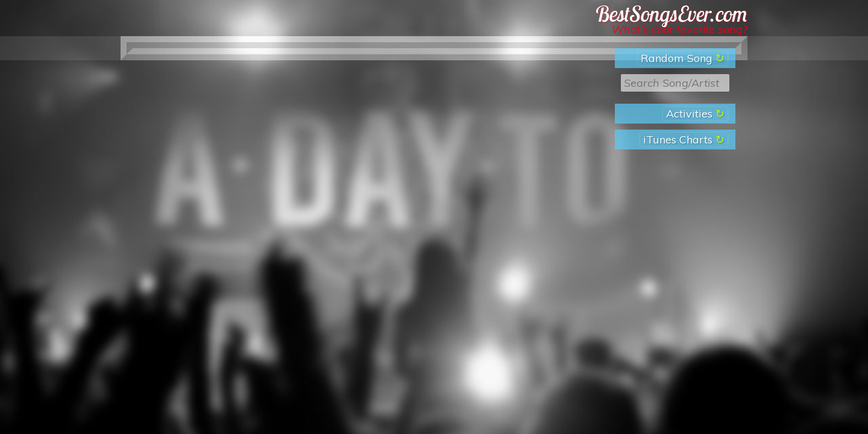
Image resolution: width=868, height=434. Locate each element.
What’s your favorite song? (680, 29)
